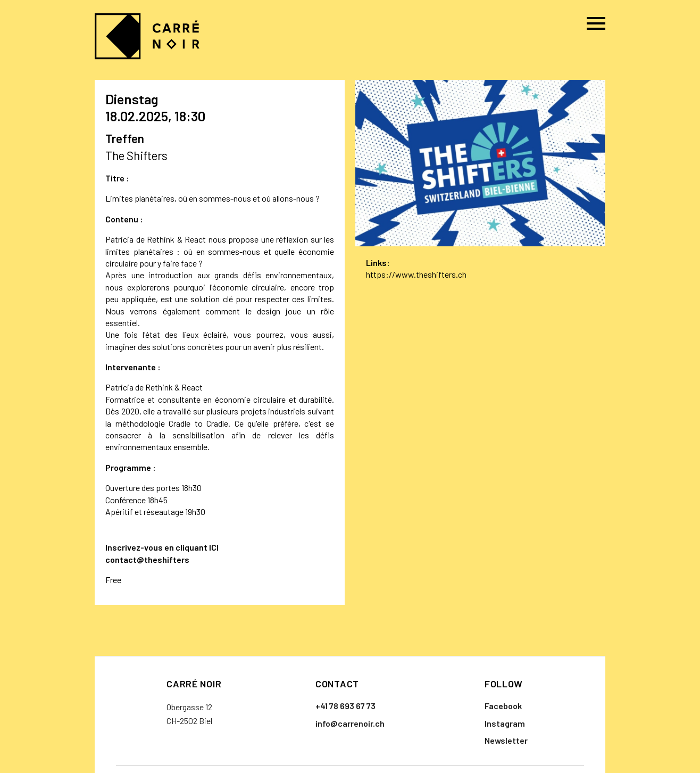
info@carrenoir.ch (350, 723)
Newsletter (506, 740)
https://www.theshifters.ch (416, 274)
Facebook (503, 706)
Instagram (505, 723)
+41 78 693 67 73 (345, 706)
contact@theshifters (147, 559)
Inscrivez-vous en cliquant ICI (162, 547)
